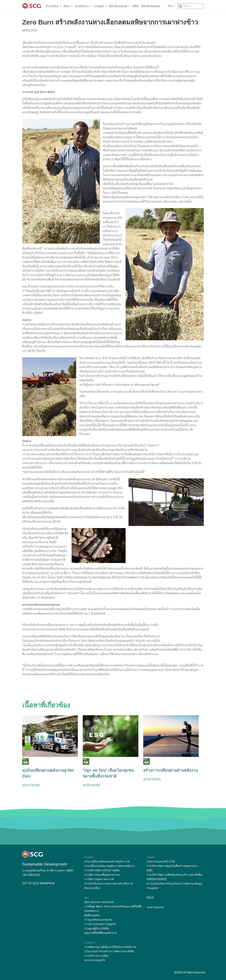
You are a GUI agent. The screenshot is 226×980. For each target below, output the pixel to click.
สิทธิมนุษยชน (92, 915)
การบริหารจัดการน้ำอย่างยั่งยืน (102, 870)
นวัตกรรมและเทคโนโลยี (161, 862)
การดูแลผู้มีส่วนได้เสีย (97, 928)
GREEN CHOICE (157, 879)
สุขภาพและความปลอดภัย (99, 902)
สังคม (67, 6)
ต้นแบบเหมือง (92, 888)
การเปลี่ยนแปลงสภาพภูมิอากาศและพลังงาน (110, 866)
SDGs (135, 6)
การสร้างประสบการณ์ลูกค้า (100, 924)
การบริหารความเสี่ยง (96, 956)
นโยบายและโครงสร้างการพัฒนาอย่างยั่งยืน (109, 951)
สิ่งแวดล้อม (52, 6)
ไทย (170, 6)
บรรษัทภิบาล (82, 6)
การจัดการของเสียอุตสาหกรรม (102, 875)
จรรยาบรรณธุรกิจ (95, 960)
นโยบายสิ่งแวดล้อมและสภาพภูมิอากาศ (107, 862)
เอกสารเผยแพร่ (155, 907)
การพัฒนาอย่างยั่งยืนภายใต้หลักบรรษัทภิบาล (110, 947)
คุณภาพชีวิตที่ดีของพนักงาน (100, 933)
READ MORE (31, 785)
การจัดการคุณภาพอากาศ (99, 879)
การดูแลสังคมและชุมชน (98, 920)
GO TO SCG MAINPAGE (39, 883)
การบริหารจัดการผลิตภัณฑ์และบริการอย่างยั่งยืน (174, 875)
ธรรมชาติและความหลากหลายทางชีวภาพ (109, 884)
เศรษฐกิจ (99, 6)
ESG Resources (118, 6)
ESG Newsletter (151, 6)
